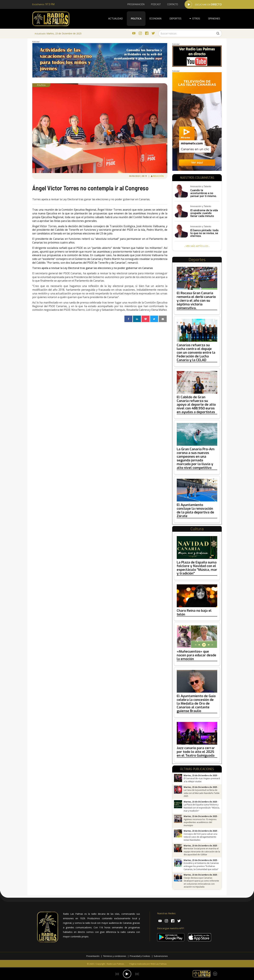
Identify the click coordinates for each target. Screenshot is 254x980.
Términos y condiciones (115, 956)
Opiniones (214, 19)
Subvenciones (161, 956)
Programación (136, 4)
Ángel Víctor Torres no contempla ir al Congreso (90, 188)
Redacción (158, 176)
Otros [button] (195, 19)
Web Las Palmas (159, 964)
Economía (156, 19)
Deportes (176, 19)
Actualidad (115, 19)
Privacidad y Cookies (140, 956)
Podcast (156, 4)
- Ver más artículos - (197, 246)
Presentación (93, 956)
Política (136, 19)
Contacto (173, 4)
